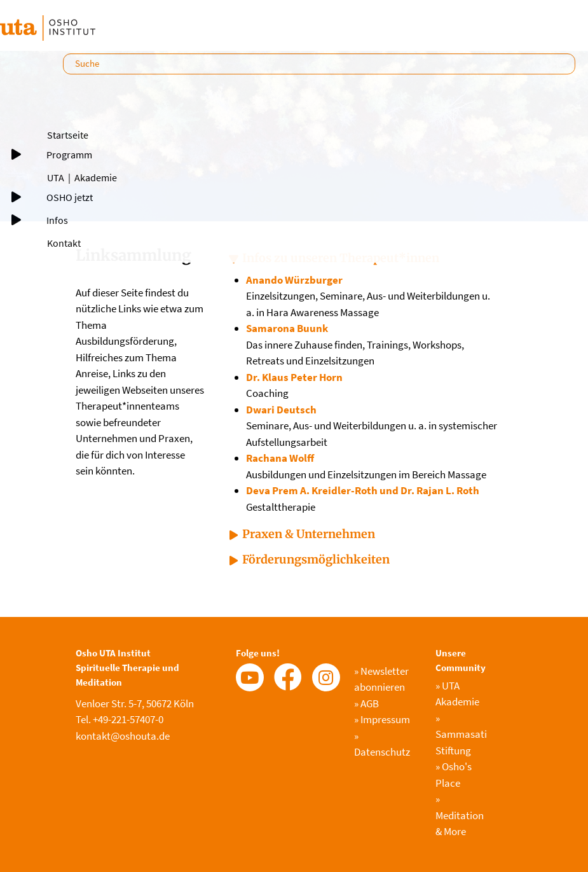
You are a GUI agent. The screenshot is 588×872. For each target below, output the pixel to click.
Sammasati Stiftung (461, 734)
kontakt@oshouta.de (123, 736)
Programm (69, 155)
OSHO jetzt (70, 197)
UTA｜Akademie (82, 177)
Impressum (382, 719)
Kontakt (64, 243)
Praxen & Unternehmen (309, 534)
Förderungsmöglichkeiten (316, 559)
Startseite (68, 135)
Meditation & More (460, 815)
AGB (366, 703)
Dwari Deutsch (281, 410)
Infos (57, 220)
